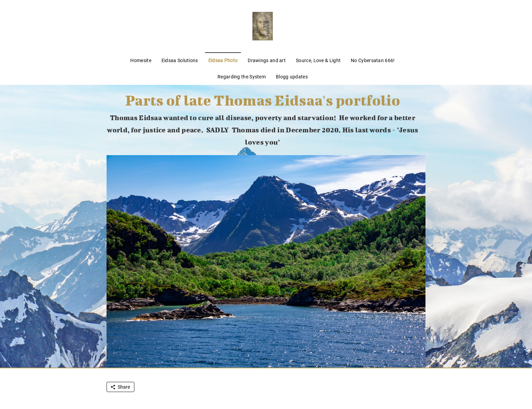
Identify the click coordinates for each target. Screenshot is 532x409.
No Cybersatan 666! (373, 60)
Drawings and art (267, 60)
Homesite (141, 60)
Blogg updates (292, 77)
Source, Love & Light (318, 60)
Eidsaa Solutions (180, 60)
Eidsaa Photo (223, 60)
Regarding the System (242, 77)
